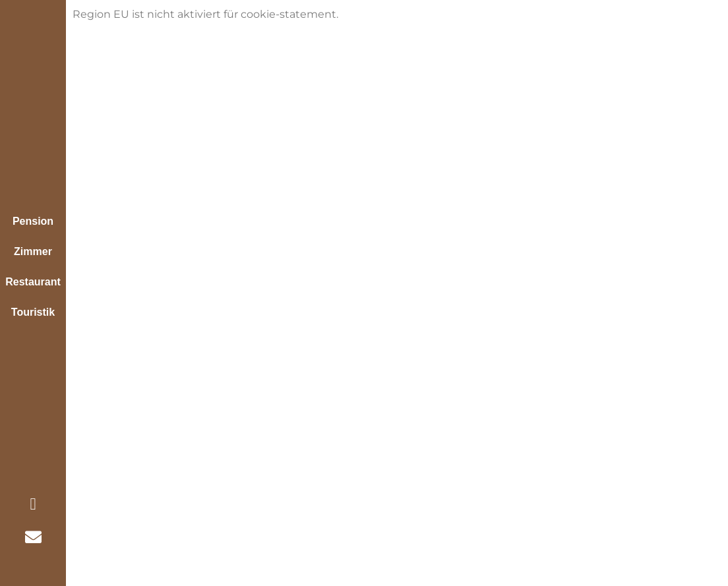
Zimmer (33, 251)
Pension (33, 221)
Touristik (33, 312)
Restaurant (33, 282)
